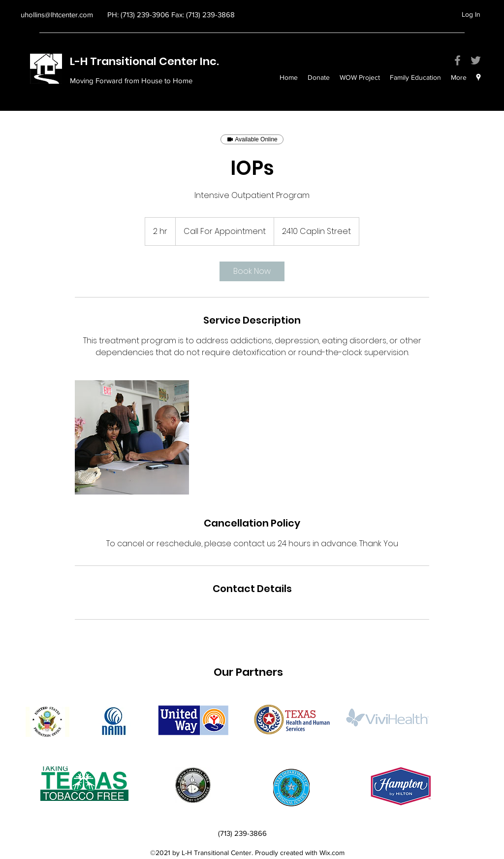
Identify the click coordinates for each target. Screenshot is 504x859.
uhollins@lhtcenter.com (57, 15)
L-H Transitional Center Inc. (146, 61)
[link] (252, 271)
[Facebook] (457, 60)
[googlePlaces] (478, 77)
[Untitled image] (132, 437)
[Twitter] (476, 60)
